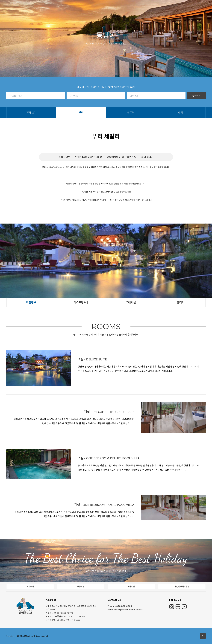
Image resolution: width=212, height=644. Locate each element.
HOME (28, 6)
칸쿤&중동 (80, 6)
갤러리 (181, 302)
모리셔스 (61, 6)
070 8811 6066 (124, 606)
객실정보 (31, 302)
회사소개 (30, 586)
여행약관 (131, 586)
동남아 (98, 5)
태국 (125, 10)
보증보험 (81, 586)
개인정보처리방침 (182, 586)
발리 (108, 10)
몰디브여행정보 (119, 4)
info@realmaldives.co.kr (129, 609)
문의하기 (196, 96)
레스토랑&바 (81, 302)
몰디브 (44, 6)
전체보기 (99, 10)
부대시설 (131, 302)
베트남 (117, 10)
